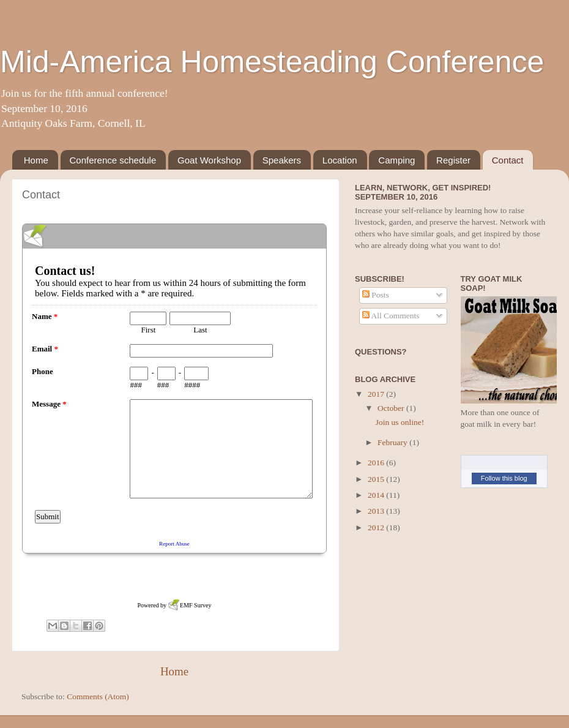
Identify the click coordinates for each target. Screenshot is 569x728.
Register (453, 160)
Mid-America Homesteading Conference (272, 62)
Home (36, 160)
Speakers (282, 160)
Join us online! (400, 422)
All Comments (391, 316)
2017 (377, 394)
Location (340, 160)
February (393, 442)
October (392, 408)
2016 (377, 463)
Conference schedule (113, 160)
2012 (377, 527)
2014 (377, 495)
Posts (376, 295)
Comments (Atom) (98, 696)
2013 (377, 511)
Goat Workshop (209, 160)
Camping (396, 160)
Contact (508, 160)
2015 (377, 479)
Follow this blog (504, 478)
